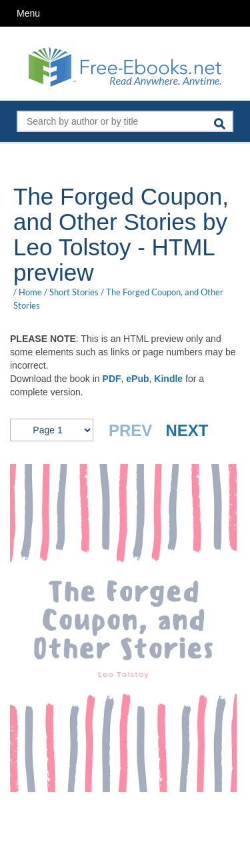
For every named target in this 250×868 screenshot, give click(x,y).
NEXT (187, 430)
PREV (130, 430)
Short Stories (74, 292)
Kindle (168, 379)
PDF (112, 379)
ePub (137, 379)
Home (30, 292)
